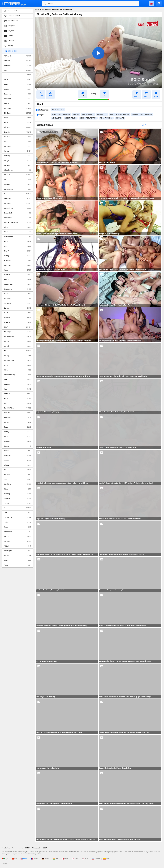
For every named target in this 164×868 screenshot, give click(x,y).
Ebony (18, 227)
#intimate (120, 118)
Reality (18, 432)
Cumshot (18, 203)
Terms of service (18, 848)
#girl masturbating (88, 118)
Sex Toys (18, 456)
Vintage (18, 541)
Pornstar (18, 413)
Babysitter (18, 94)
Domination (18, 218)
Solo (18, 479)
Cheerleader (18, 170)
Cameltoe (18, 146)
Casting (18, 156)
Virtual (18, 546)
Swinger (18, 498)
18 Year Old (18, 56)
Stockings (18, 484)
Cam (18, 142)
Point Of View (18, 408)
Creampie (18, 199)
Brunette (18, 132)
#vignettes (102, 114)
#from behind (88, 114)
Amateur (18, 61)
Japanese (18, 303)
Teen (18, 508)
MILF (18, 327)
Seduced (18, 451)
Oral (18, 379)
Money (18, 356)
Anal (18, 70)
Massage (18, 332)
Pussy (18, 427)
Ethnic (18, 232)
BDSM (18, 89)
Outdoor (18, 394)
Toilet (18, 522)
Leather (18, 313)
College (18, 184)
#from (76, 114)
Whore (18, 556)
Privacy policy (37, 848)
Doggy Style (18, 213)
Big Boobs (18, 108)
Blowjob (18, 127)
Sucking (18, 494)
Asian (18, 80)
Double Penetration (18, 222)
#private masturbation (142, 114)
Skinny (18, 465)
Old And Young (18, 375)
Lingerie (18, 322)
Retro (18, 437)
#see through (71, 118)
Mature (18, 341)
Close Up (18, 175)
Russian (18, 441)
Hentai (18, 280)
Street (18, 489)
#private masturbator (119, 114)
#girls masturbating (61, 114)
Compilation (18, 189)
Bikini (18, 118)
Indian (18, 294)
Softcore (18, 475)
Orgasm (18, 384)
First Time (18, 251)
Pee (18, 403)
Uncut (18, 527)
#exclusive (57, 118)
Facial (18, 242)
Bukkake (18, 137)
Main (37, 10)
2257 (45, 848)
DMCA (28, 848)
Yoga (18, 565)
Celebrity (18, 165)
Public (18, 422)
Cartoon (18, 151)
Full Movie (18, 261)
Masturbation (18, 337)
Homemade (18, 284)
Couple (18, 194)
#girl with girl (106, 118)
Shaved (18, 460)
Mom (18, 351)
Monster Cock (18, 361)
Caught (18, 161)
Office (18, 370)
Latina (18, 308)
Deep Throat (18, 208)
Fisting (18, 256)
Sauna (18, 446)
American (18, 65)
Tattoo (18, 503)
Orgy (18, 389)
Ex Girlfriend (18, 237)
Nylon (18, 365)
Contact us (6, 848)
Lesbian (18, 318)
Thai (18, 513)
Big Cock (18, 113)
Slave (18, 470)
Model (18, 346)
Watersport (18, 551)
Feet (18, 246)
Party (18, 399)
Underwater (18, 532)
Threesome (18, 518)
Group (18, 270)
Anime (18, 75)
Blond (18, 123)
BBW (18, 85)
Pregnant (18, 418)
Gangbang (18, 265)
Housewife (18, 289)
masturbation (58, 110)
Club (18, 180)
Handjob (18, 275)
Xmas (18, 560)
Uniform (18, 536)
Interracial (18, 299)
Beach (18, 103)
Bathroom (18, 99)
